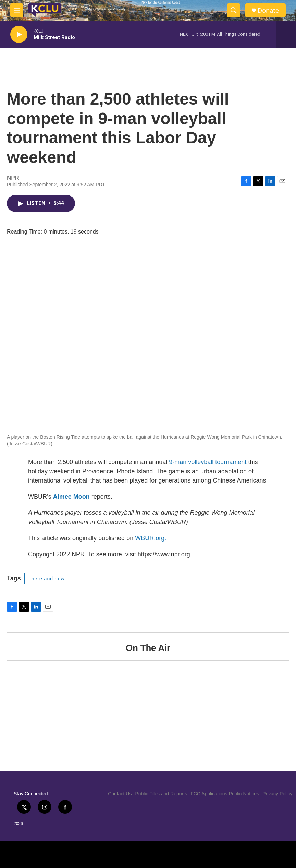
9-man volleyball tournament (208, 462)
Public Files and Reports (161, 794)
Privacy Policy (277, 794)
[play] (19, 34)
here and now (48, 579)
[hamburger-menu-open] (17, 10)
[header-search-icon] (234, 10)
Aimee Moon (71, 497)
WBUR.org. (151, 538)
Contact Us (120, 794)
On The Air (148, 648)
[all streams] (286, 34)
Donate (268, 10)
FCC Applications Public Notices (225, 794)
